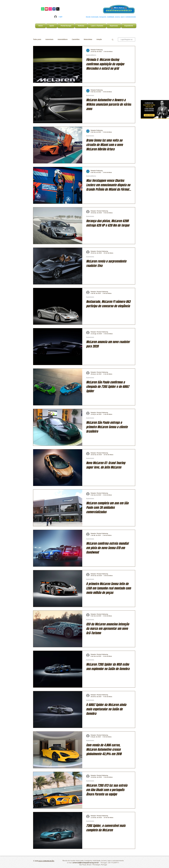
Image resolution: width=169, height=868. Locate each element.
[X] (58, 9)
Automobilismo (63, 39)
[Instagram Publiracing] (50, 9)
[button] (113, 40)
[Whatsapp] (43, 9)
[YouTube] (46, 9)
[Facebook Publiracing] (54, 9)
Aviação (99, 39)
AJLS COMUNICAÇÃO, (46, 861)
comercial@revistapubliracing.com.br (86, 863)
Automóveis (49, 39)
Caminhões (76, 39)
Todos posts (37, 39)
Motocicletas (88, 39)
